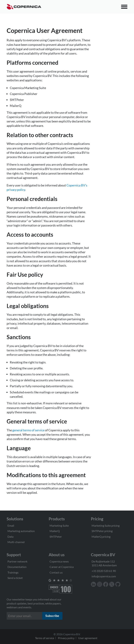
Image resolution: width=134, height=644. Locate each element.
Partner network (17, 561)
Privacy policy (66, 638)
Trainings (13, 572)
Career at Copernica (62, 567)
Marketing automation (21, 531)
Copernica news (59, 561)
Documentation (17, 567)
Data (10, 537)
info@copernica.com (104, 576)
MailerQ (55, 531)
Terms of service (45, 638)
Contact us (56, 572)
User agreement (88, 638)
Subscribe (52, 616)
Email (11, 526)
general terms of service (28, 430)
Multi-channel (16, 542)
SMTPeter (56, 537)
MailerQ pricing (101, 537)
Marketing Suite (59, 526)
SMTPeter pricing (102, 531)
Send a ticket (15, 578)
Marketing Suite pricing (106, 526)
